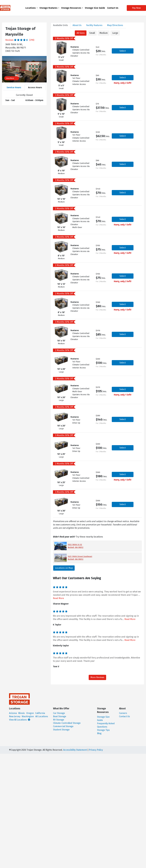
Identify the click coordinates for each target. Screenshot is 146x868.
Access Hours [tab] (35, 87)
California (40, 713)
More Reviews (97, 677)
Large (115, 33)
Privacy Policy (96, 750)
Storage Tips (103, 730)
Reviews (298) (20, 40)
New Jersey (15, 716)
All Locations (42, 716)
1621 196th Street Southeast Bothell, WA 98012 (80, 558)
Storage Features (48, 8)
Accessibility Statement (75, 750)
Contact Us (113, 8)
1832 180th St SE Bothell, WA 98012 (76, 546)
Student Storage (61, 730)
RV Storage (59, 720)
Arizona (13, 713)
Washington (28, 716)
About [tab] (77, 25)
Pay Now (134, 8)
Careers (123, 713)
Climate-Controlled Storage (67, 723)
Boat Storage (60, 716)
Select (123, 51)
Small (92, 33)
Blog (99, 733)
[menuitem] (31, 8)
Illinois (21, 713)
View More (12, 78)
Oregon (30, 713)
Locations (31, 8)
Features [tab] (94, 25)
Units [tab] (60, 25)
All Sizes (81, 33)
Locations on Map (64, 568)
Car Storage (59, 713)
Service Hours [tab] (14, 87)
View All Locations (20, 720)
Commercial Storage (63, 726)
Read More (58, 598)
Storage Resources (71, 8)
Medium (104, 33)
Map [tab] (115, 25)
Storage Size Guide (95, 8)
